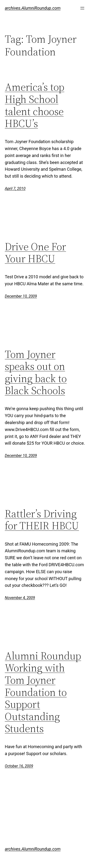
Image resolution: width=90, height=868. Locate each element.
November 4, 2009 (20, 598)
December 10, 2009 (21, 296)
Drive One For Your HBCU (35, 253)
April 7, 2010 (15, 189)
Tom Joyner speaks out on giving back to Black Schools (36, 373)
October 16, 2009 (19, 766)
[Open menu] (82, 8)
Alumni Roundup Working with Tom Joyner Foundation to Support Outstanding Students (43, 692)
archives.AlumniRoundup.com (33, 8)
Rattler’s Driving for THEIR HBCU (42, 520)
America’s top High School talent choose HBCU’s (35, 105)
